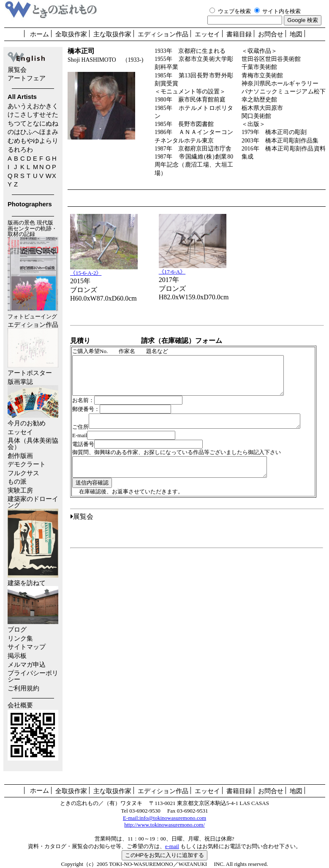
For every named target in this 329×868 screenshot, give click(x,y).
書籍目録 (239, 34)
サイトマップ (27, 647)
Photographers (30, 204)
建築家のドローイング (33, 536)
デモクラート (27, 464)
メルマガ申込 (27, 665)
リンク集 (20, 638)
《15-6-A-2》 (104, 270)
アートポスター (30, 373)
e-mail (172, 846)
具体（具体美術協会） (33, 444)
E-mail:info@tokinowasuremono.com (164, 818)
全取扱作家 (71, 34)
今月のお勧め (27, 423)
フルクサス (23, 473)
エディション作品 (163, 34)
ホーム (39, 34)
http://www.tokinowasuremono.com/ (164, 825)
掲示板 (17, 656)
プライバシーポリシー (33, 676)
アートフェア (27, 78)
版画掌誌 (33, 398)
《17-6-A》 (193, 269)
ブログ (17, 630)
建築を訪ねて (33, 602)
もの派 (17, 482)
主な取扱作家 (112, 34)
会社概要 (20, 705)
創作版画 (20, 456)
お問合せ (271, 34)
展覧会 (17, 70)
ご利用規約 (23, 688)
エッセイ (207, 34)
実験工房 (20, 490)
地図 (296, 34)
